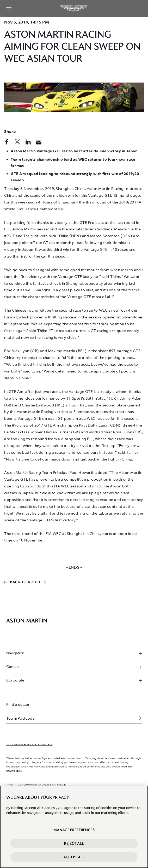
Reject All (74, 843)
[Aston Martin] (74, 8)
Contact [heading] (74, 667)
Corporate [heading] (74, 680)
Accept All (74, 857)
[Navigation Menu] (9, 8)
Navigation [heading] (74, 653)
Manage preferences (74, 830)
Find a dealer (18, 704)
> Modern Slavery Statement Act (29, 744)
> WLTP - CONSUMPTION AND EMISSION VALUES (36, 785)
